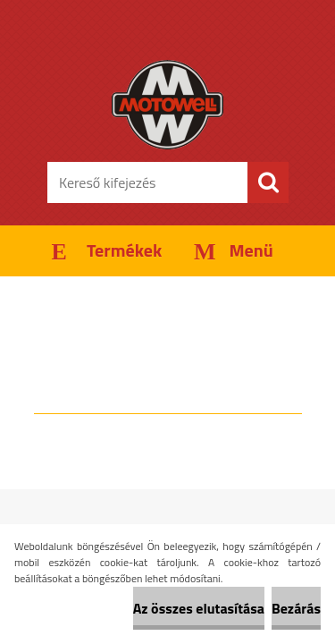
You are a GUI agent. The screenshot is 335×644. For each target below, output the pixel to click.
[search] (268, 182)
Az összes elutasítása (199, 608)
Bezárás (296, 608)
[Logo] (167, 105)
